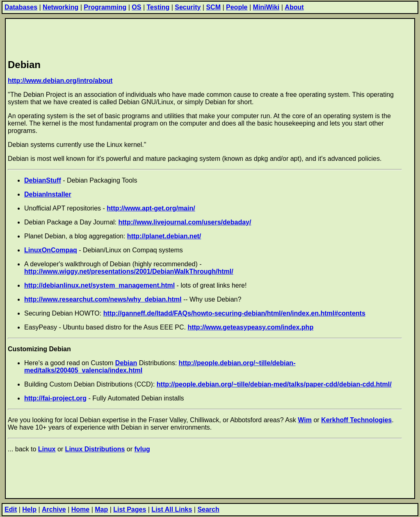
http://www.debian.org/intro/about (60, 81)
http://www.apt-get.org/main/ (151, 208)
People (237, 7)
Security (188, 7)
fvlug (142, 449)
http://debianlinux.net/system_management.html (99, 285)
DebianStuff (43, 180)
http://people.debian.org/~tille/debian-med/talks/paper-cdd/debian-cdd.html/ (274, 384)
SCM (213, 7)
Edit (11, 509)
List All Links (172, 509)
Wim (305, 420)
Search (208, 509)
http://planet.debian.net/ (164, 236)
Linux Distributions (95, 449)
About (294, 7)
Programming (105, 7)
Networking (60, 7)
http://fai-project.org (55, 398)
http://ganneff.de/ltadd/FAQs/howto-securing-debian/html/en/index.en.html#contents (234, 313)
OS (136, 7)
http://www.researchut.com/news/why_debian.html (103, 299)
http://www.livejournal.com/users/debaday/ (185, 222)
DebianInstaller (48, 194)
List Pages (130, 509)
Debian (126, 363)
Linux (47, 449)
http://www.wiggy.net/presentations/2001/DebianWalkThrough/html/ (129, 271)
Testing (158, 7)
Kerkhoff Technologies (356, 420)
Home (80, 509)
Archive (54, 509)
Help (29, 509)
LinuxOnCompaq (51, 250)
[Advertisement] (157, 37)
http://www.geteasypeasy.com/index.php (250, 327)
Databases (21, 7)
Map (101, 509)
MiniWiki (266, 7)
